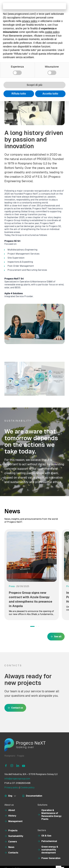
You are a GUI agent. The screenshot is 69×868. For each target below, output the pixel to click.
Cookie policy (27, 788)
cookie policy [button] (52, 32)
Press (12, 586)
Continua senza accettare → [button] (34, 6)
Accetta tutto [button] (50, 94)
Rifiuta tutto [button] (19, 94)
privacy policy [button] (30, 21)
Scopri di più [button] (34, 85)
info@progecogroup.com (17, 779)
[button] (32, 626)
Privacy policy (12, 788)
